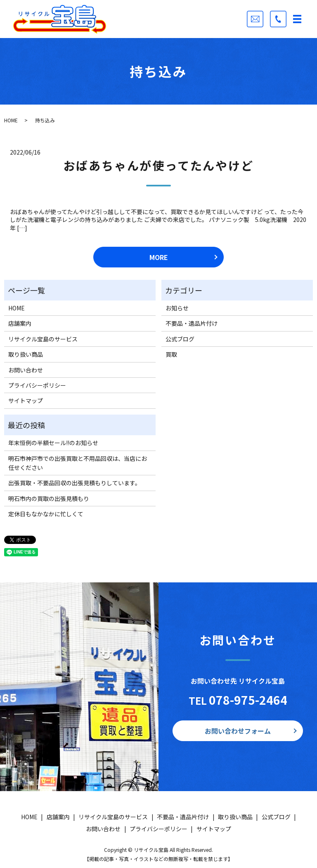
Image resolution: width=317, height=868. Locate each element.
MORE (159, 257)
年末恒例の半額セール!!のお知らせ (53, 443)
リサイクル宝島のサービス (43, 339)
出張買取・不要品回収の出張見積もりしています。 (75, 483)
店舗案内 (20, 323)
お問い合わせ (26, 370)
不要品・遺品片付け (192, 323)
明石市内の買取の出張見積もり (49, 498)
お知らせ (177, 308)
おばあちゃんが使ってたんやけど (159, 165)
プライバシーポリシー (37, 385)
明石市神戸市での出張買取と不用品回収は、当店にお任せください (78, 463)
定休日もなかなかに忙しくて (46, 514)
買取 (171, 354)
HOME (11, 120)
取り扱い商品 (26, 354)
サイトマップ (26, 401)
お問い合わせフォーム (238, 731)
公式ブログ (180, 339)
